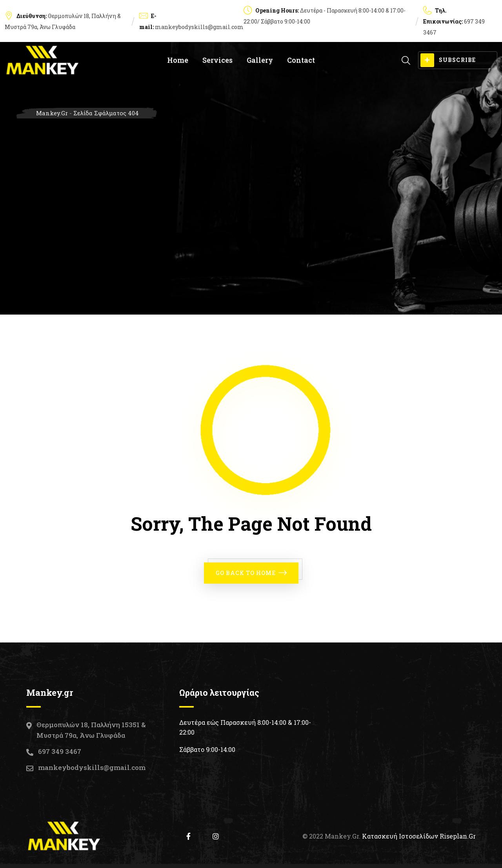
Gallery (260, 60)
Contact (301, 60)
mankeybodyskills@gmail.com (199, 27)
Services (217, 60)
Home (178, 60)
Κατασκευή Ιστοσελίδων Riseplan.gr (419, 836)
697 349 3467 (60, 751)
